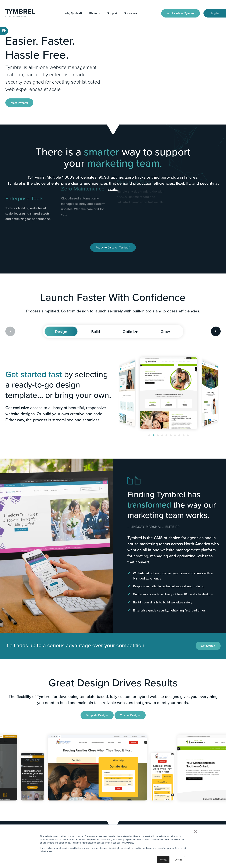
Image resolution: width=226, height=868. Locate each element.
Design (61, 331)
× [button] (195, 831)
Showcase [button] (131, 13)
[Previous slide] (10, 331)
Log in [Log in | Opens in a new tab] (215, 13)
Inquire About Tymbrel (181, 13)
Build (96, 331)
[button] (149, 435)
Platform (95, 13)
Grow (165, 331)
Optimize (130, 331)
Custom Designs (130, 715)
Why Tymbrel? (73, 13)
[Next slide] (216, 331)
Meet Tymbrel (19, 103)
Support (112, 13)
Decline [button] (178, 860)
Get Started (208, 646)
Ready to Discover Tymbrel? (113, 247)
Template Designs (97, 715)
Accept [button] (163, 860)
